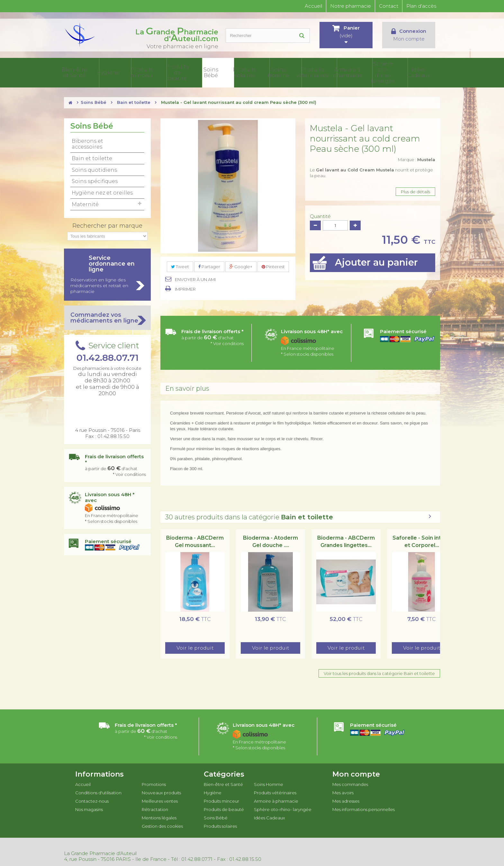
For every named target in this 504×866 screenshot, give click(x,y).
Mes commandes (350, 783)
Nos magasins (89, 808)
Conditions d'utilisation (98, 791)
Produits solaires (268, 72)
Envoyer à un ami (195, 278)
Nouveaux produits (161, 791)
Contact (389, 6)
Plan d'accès (421, 6)
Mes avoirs (343, 791)
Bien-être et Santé (111, 72)
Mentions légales (159, 816)
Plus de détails (415, 190)
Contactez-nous (92, 800)
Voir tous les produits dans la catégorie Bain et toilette (379, 672)
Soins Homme (299, 72)
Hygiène (142, 72)
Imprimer (185, 288)
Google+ (241, 265)
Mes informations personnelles (364, 808)
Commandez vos (107, 316)
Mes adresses (346, 800)
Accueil (313, 6)
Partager (209, 265)
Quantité (320, 215)
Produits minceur (174, 72)
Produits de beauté (205, 72)
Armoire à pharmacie (361, 72)
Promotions (154, 783)
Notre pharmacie (351, 6)
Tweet (180, 265)
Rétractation (155, 808)
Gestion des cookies (162, 825)
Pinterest (273, 265)
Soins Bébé (236, 72)
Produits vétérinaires (330, 72)
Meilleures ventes (160, 800)
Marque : (417, 158)
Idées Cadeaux (424, 72)
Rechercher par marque (107, 224)
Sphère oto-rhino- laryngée (393, 72)
